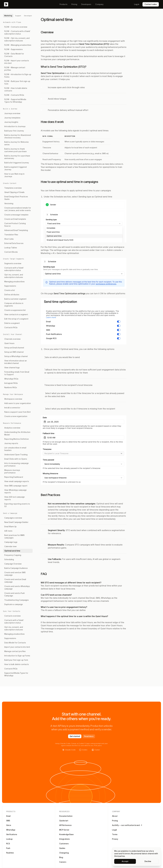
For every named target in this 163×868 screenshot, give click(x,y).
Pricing (74, 4)
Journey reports (11, 443)
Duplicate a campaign (14, 604)
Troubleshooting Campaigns (17, 600)
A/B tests (8, 531)
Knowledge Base (66, 834)
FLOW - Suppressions (13, 49)
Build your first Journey (14, 131)
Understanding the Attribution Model (17, 433)
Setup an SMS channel (14, 352)
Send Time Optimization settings (69, 293)
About (115, 816)
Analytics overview (12, 428)
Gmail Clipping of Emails (14, 192)
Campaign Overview (13, 564)
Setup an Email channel (14, 348)
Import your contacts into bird (17, 647)
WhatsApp (11, 830)
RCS (8, 844)
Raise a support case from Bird (17, 412)
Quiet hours (9, 343)
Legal (114, 830)
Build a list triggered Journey (17, 163)
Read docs (89, 736)
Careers (63, 862)
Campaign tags (11, 542)
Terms (115, 834)
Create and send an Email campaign (15, 581)
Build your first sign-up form (16, 660)
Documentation (66, 816)
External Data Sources (14, 243)
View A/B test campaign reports (15, 498)
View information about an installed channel (16, 362)
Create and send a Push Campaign (15, 594)
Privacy (115, 839)
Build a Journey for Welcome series (16, 143)
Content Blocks (11, 252)
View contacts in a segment (16, 315)
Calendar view (10, 546)
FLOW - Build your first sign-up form (17, 83)
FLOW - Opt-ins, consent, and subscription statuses (17, 39)
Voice (9, 825)
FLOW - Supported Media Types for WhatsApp (15, 101)
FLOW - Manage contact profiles (15, 69)
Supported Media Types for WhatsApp (16, 674)
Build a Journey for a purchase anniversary (17, 157)
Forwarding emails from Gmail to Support (17, 373)
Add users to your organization (18, 403)
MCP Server (64, 830)
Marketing (8, 16)
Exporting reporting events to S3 (17, 505)
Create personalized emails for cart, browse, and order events (18, 209)
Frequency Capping (13, 555)
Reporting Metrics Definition (17, 439)
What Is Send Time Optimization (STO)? (64, 67)
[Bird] (6, 4)
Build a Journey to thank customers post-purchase (15, 150)
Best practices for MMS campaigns (14, 537)
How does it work (52, 122)
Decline (148, 861)
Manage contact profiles (15, 651)
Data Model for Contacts (15, 643)
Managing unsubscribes (14, 282)
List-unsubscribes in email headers (15, 449)
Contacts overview (12, 616)
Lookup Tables (11, 248)
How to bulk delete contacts (17, 664)
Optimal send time (12, 551)
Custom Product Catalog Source (15, 225)
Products (63, 4)
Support (18, 16)
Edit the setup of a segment (16, 319)
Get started (75, 736)
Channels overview (12, 339)
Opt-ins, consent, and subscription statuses (14, 276)
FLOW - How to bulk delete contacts (16, 89)
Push (8, 848)
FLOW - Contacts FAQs (14, 95)
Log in (137, 4)
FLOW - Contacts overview (16, 27)
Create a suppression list (15, 310)
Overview (47, 32)
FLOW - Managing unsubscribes (18, 45)
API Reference (65, 825)
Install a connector (12, 408)
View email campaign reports (17, 481)
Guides (62, 848)
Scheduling (9, 559)
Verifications (12, 834)
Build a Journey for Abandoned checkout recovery (18, 136)
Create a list (10, 290)
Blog (61, 857)
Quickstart (64, 821)
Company (99, 4)
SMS (8, 821)
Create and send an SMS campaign (15, 574)
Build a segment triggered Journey (16, 168)
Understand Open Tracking (16, 455)
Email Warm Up (10, 527)
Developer (28, 16)
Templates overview (13, 188)
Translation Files (11, 235)
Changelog (64, 853)
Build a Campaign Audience (16, 568)
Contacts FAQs (11, 328)
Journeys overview (12, 113)
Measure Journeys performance (12, 471)
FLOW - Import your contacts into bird (17, 62)
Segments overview (13, 263)
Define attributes (12, 295)
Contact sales (151, 4)
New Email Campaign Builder (16, 522)
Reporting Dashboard (14, 477)
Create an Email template (15, 219)
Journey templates (12, 118)
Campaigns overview (13, 518)
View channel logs (12, 368)
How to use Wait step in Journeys (14, 175)
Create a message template (16, 215)
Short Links (9, 239)
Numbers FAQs (11, 387)
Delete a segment (12, 323)
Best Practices (50, 495)
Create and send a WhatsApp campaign (17, 588)
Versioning (9, 204)
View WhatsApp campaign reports (15, 491)
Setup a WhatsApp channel (16, 356)
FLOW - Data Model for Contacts (14, 55)
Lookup (9, 839)
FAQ (44, 574)
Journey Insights (11, 122)
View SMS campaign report (16, 486)
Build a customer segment (15, 299)
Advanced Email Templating (16, 230)
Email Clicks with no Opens (16, 459)
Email (8, 816)
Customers (64, 844)
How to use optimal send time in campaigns (69, 182)
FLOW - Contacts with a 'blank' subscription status (17, 33)
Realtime (10, 853)
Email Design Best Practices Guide (16, 198)
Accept (125, 861)
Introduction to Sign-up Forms (17, 656)
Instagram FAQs (11, 383)
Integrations (64, 839)
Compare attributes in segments (14, 305)
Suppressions (10, 286)
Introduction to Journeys (15, 126)
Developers (86, 4)
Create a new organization (16, 416)
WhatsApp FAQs (11, 379)
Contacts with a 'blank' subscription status (14, 269)
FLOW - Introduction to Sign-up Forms (18, 76)
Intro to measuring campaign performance (16, 465)
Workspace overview (13, 399)
